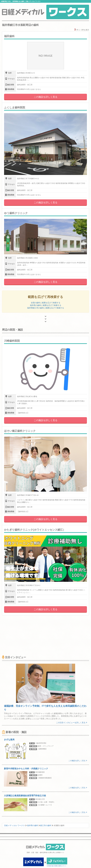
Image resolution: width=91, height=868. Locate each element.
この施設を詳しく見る (46, 97)
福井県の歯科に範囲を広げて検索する (46, 305)
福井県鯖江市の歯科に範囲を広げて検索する (46, 308)
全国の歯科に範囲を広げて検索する (46, 303)
